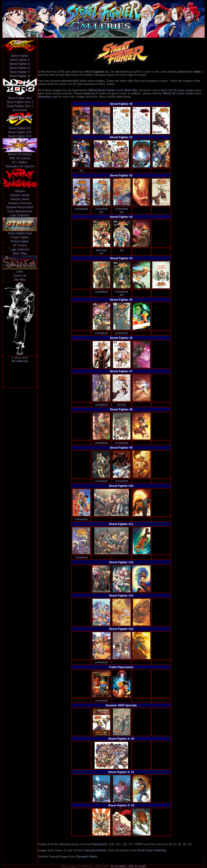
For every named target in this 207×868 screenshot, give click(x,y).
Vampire (20, 191)
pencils (121, 405)
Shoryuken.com (48, 97)
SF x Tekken (20, 162)
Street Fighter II (20, 60)
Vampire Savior (20, 199)
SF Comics (20, 245)
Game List (20, 275)
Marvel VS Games (20, 154)
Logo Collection (20, 215)
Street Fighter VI (20, 76)
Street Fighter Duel (20, 233)
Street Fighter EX (20, 128)
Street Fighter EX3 (20, 136)
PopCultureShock (95, 850)
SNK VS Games (20, 158)
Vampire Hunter (20, 195)
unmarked (81, 209)
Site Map (20, 279)
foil (81, 171)
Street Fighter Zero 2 (20, 102)
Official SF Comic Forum (178, 93)
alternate (101, 250)
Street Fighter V (20, 72)
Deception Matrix (87, 856)
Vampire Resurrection (20, 207)
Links (20, 271)
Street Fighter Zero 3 (20, 106)
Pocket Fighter (20, 241)
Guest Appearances (20, 211)
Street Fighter (20, 56)
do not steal (118, 866)
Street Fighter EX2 (20, 132)
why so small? (137, 866)
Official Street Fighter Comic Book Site (113, 90)
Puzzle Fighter (20, 237)
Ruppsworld (99, 844)
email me (89, 93)
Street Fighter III (20, 64)
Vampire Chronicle (20, 203)
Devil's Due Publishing (152, 850)
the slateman (20, 361)
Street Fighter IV (20, 68)
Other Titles (20, 253)
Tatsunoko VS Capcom (20, 166)
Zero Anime (20, 110)
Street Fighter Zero (20, 98)
